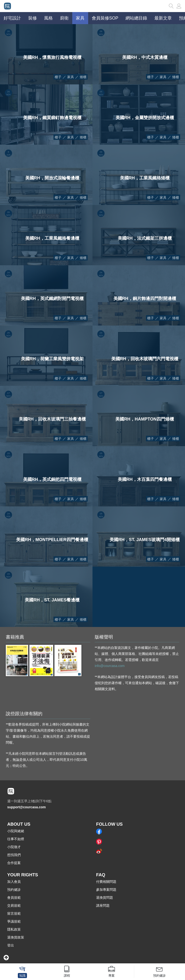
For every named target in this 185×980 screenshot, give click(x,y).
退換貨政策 (16, 937)
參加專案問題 (106, 890)
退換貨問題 (105, 898)
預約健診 (14, 890)
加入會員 (14, 882)
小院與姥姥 (16, 831)
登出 (11, 945)
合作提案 (14, 863)
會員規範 (14, 898)
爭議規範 (14, 921)
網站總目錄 (136, 18)
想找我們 (14, 855)
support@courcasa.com (26, 807)
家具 (71, 77)
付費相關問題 (106, 882)
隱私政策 (14, 929)
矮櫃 (83, 77)
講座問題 (103, 905)
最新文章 (163, 18)
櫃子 (58, 77)
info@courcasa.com (110, 666)
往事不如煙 (16, 839)
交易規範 (14, 905)
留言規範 (14, 913)
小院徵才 (14, 847)
